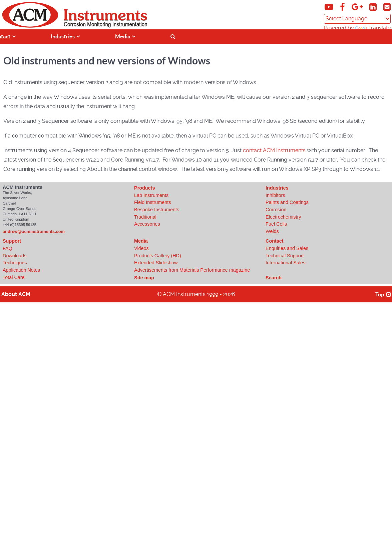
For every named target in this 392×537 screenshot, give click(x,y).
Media (141, 241)
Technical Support (285, 256)
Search (274, 278)
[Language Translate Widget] (357, 19)
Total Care (14, 277)
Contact (275, 241)
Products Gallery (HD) (158, 256)
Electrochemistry (283, 217)
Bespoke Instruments (157, 210)
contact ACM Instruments (274, 150)
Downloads (15, 256)
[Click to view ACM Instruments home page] (30, 26)
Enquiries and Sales (287, 248)
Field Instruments (152, 202)
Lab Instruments (151, 195)
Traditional (145, 217)
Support (12, 241)
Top (384, 294)
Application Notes (21, 270)
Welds (272, 231)
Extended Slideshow (156, 263)
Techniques (15, 263)
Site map (144, 278)
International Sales (285, 263)
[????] (370, 36)
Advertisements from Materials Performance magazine (192, 270)
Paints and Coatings (287, 202)
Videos (141, 248)
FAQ (8, 248)
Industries (277, 188)
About (16, 294)
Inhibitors (275, 195)
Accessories (147, 224)
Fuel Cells (276, 224)
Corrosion (276, 210)
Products (144, 188)
